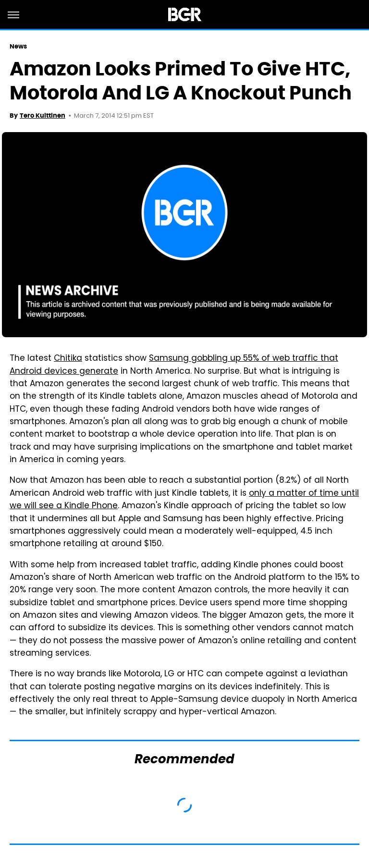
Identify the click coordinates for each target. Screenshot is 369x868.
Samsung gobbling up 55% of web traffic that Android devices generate (174, 365)
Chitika (68, 359)
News (18, 46)
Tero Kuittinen (43, 116)
